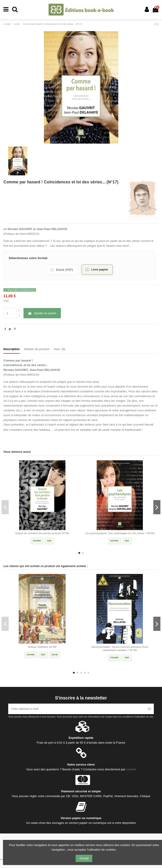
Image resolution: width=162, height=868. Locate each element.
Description (12, 349)
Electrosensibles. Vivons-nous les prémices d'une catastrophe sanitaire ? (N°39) (120, 648)
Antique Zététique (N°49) (42, 647)
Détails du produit (37, 349)
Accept (84, 858)
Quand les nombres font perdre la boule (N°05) (42, 533)
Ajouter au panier (42, 313)
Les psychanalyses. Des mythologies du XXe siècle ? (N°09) (120, 533)
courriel (131, 769)
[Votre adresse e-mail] (77, 709)
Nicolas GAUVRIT (20, 229)
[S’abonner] (149, 709)
